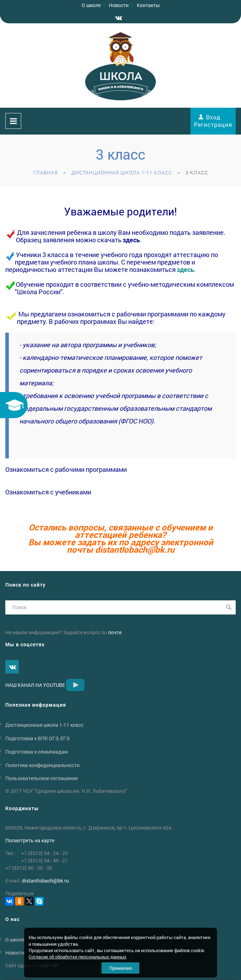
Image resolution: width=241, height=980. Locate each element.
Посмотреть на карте (30, 840)
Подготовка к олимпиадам (37, 752)
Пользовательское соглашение (42, 778)
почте (115, 632)
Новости (119, 5)
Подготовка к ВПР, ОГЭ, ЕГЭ (37, 738)
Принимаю (121, 968)
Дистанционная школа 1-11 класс (122, 173)
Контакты (148, 5)
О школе (91, 5)
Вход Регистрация (213, 121)
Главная (46, 173)
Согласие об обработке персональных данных (78, 957)
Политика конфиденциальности (42, 765)
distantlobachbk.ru (135, 550)
